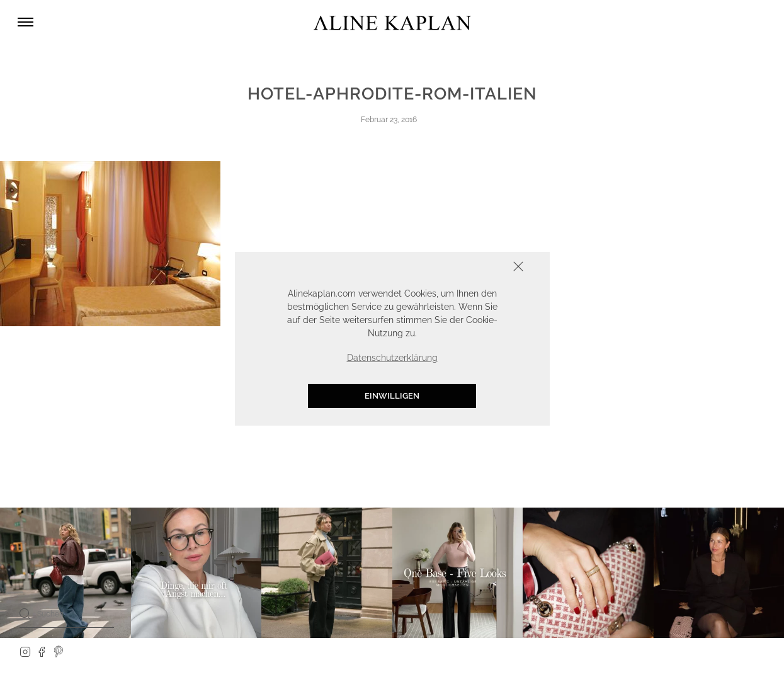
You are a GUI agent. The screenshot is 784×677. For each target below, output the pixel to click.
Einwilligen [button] (392, 396)
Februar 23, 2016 (389, 120)
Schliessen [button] (479, 267)
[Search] (25, 613)
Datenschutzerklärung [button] (392, 358)
